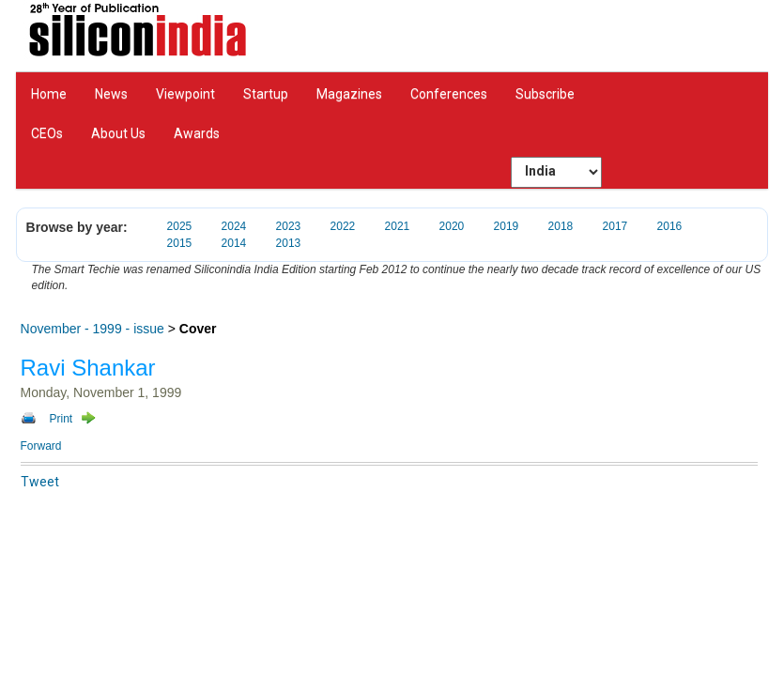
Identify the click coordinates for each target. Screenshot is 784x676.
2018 (561, 226)
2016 (670, 226)
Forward (41, 446)
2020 (452, 226)
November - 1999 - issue (92, 329)
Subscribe (545, 94)
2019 (507, 226)
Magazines (349, 94)
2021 (398, 226)
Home (49, 94)
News (111, 94)
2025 (180, 226)
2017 (615, 226)
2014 (234, 243)
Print (61, 419)
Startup (266, 94)
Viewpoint (185, 94)
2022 (343, 226)
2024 (234, 226)
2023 (289, 226)
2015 (180, 243)
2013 (289, 243)
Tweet (40, 482)
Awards (197, 133)
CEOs (47, 133)
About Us (118, 133)
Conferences (449, 94)
